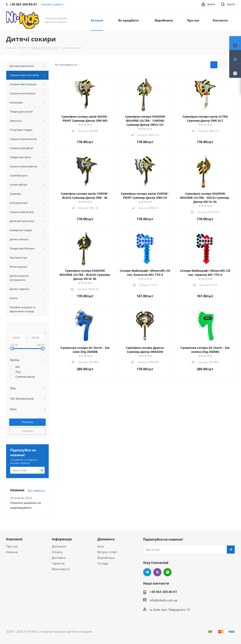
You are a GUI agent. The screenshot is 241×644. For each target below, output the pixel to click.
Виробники (106, 558)
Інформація (62, 539)
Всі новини (36, 491)
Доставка (58, 558)
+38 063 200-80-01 (163, 592)
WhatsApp (168, 572)
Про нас (12, 546)
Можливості (61, 569)
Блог (101, 546)
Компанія (14, 539)
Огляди (103, 563)
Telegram (147, 572)
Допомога (59, 546)
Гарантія (58, 563)
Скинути (27, 431)
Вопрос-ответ (107, 552)
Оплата (57, 552)
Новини (12, 552)
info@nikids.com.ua (163, 600)
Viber (157, 572)
